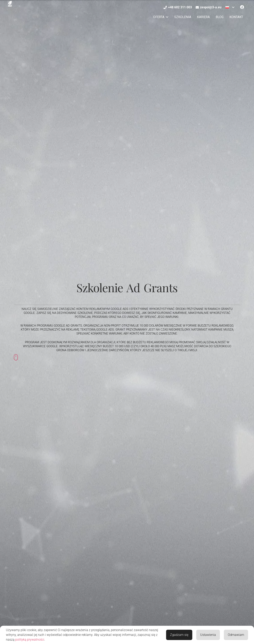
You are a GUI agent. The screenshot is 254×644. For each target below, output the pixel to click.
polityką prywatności (30, 640)
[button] (230, 7)
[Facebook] (242, 7)
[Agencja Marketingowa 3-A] (10, 4)
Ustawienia (208, 635)
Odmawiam (236, 635)
